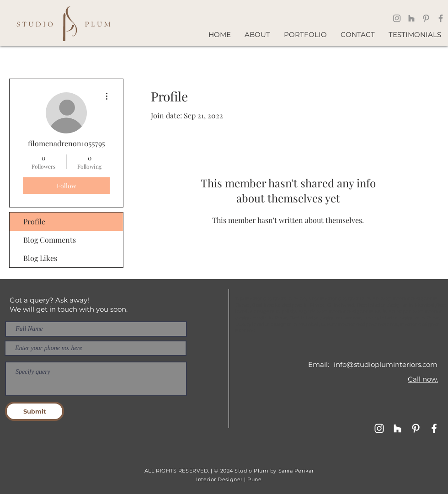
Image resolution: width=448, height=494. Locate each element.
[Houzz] (411, 18)
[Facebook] (441, 18)
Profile (34, 221)
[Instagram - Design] (379, 428)
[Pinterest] (426, 18)
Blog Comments (50, 240)
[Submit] (35, 411)
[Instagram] (397, 18)
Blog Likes (40, 258)
